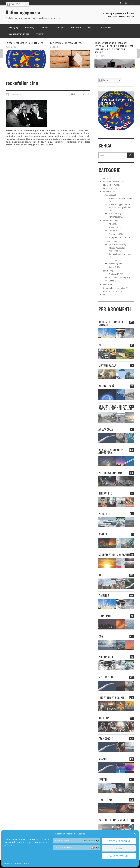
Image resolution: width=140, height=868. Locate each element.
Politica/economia (117, 277)
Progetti (112, 214)
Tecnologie (108, 241)
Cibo (111, 224)
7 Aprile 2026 (100, 56)
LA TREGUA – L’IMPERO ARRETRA (66, 43)
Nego (119, 849)
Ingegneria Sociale (111, 181)
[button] (135, 834)
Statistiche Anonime (119, 841)
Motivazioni (108, 221)
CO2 (111, 260)
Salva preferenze (119, 856)
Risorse (112, 231)
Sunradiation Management (120, 254)
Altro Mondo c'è (110, 291)
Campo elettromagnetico (114, 288)
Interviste (107, 192)
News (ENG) (109, 188)
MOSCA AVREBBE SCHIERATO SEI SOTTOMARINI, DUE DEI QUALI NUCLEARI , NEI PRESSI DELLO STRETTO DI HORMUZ (114, 48)
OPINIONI (108, 178)
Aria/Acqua (113, 227)
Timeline (107, 195)
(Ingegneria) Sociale (117, 237)
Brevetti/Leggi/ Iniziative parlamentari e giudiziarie (115, 408)
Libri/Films (108, 285)
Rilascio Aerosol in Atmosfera (111, 451)
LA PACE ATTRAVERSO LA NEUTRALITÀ (24, 43)
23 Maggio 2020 (16, 94)
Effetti (106, 271)
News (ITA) (108, 185)
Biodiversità (114, 274)
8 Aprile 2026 (11, 47)
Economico (114, 234)
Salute (111, 281)
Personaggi (114, 217)
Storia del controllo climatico (121, 198)
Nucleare (113, 264)
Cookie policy (10, 863)
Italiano (13, 4)
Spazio (112, 267)
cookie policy (23, 863)
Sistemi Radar (115, 244)
